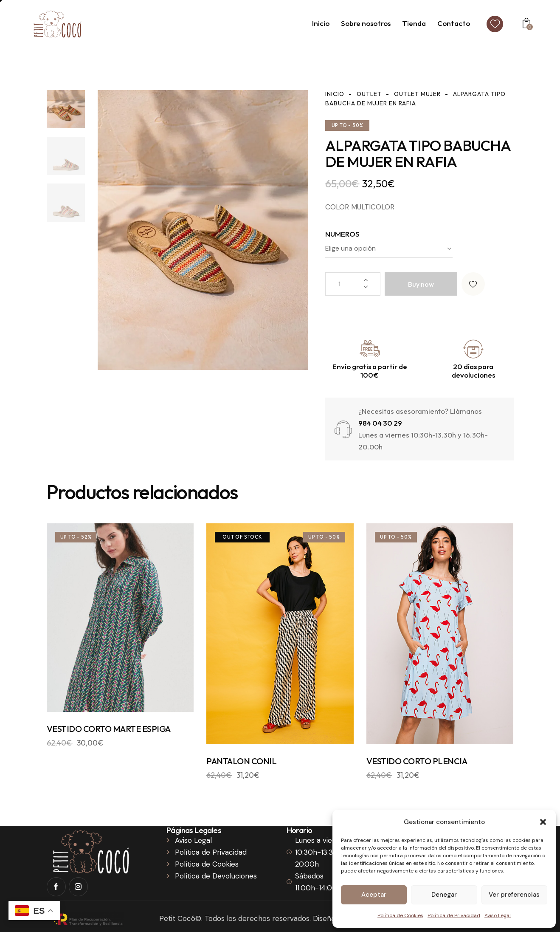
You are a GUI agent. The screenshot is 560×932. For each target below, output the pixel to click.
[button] (543, 822)
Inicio (335, 94)
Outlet (369, 94)
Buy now (421, 284)
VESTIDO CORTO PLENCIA (417, 761)
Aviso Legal (498, 915)
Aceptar (374, 895)
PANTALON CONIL (241, 761)
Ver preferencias (514, 895)
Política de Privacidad (454, 915)
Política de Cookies (400, 915)
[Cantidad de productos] (353, 284)
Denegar (444, 895)
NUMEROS (342, 234)
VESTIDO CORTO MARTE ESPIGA (109, 729)
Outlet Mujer (417, 94)
